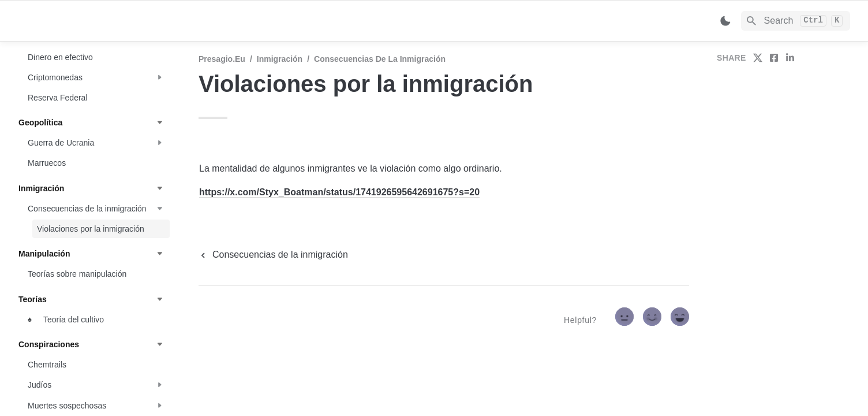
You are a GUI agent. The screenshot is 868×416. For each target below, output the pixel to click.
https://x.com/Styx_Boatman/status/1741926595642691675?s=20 (339, 192)
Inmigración (280, 59)
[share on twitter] (758, 58)
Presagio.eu (222, 59)
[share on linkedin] (790, 58)
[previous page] (273, 255)
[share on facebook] (774, 58)
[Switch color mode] (725, 21)
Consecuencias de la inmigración (380, 59)
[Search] (796, 21)
